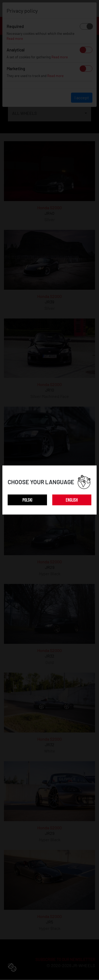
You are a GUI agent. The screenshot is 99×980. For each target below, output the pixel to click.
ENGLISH (72, 500)
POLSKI (27, 500)
